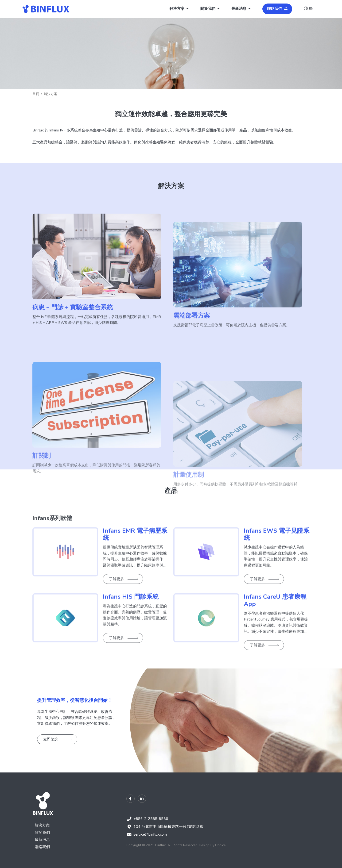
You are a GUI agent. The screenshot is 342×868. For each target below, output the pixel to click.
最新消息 (42, 840)
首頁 (36, 94)
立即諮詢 (51, 739)
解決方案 (42, 825)
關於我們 (42, 833)
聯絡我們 (42, 847)
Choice (220, 845)
